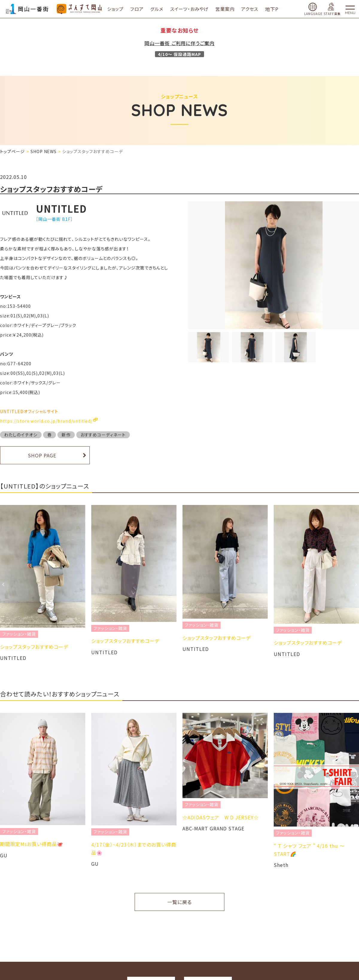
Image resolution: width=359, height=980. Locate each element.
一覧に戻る (180, 902)
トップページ (12, 151)
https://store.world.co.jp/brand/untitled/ (46, 421)
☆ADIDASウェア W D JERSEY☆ (221, 817)
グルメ (162, 9)
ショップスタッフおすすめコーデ (34, 647)
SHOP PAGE (42, 455)
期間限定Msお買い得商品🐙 (31, 844)
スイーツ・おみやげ (195, 9)
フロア (143, 9)
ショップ (121, 9)
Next (356, 584)
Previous (3, 584)
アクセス (255, 9)
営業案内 (231, 9)
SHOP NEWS (44, 151)
